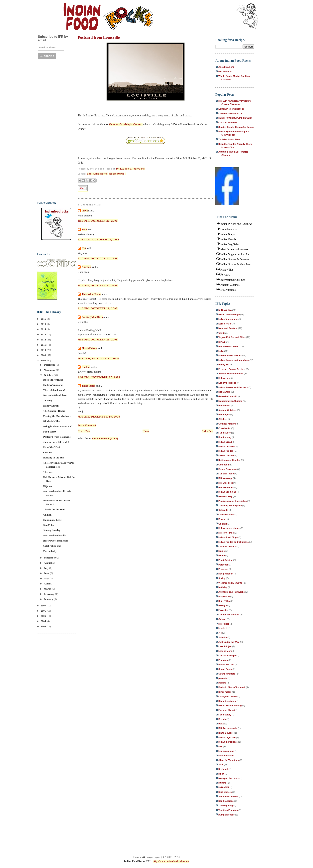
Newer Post (84, 431)
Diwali (222, 342)
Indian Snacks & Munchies (236, 264)
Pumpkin (223, 660)
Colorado (223, 510)
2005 (44, 616)
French (222, 719)
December (50, 365)
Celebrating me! (52, 546)
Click (221, 333)
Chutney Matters (227, 424)
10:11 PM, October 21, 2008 (98, 358)
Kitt (84, 248)
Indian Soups (228, 234)
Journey (48, 400)
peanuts (223, 678)
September (50, 558)
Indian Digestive (227, 737)
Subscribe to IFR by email (53, 38)
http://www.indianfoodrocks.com (171, 861)
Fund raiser (224, 433)
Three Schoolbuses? (54, 390)
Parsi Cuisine (225, 560)
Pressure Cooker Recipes (232, 369)
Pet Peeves (224, 406)
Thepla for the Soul (54, 509)
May (47, 578)
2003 (44, 626)
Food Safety (50, 432)
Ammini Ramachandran (231, 374)
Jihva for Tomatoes (229, 760)
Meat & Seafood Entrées (234, 249)
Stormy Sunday (52, 530)
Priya (85, 211)
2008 (44, 360)
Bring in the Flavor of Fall (58, 426)
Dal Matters (224, 392)
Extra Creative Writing (230, 705)
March (48, 589)
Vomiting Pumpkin (228, 810)
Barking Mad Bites (92, 317)
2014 (44, 329)
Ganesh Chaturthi (228, 396)
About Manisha (226, 67)
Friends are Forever (229, 615)
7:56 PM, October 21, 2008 (98, 340)
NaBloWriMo (117, 174)
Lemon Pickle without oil (231, 109)
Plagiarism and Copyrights (233, 501)
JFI (220, 633)
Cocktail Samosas (228, 122)
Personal (223, 565)
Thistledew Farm (91, 294)
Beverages (224, 415)
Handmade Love (52, 520)
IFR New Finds (226, 533)
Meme (222, 556)
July (47, 568)
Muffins (222, 783)
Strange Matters (227, 674)
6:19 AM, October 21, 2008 (98, 285)
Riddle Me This (52, 421)
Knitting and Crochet (229, 460)
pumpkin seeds (226, 815)
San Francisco (226, 801)
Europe (222, 519)
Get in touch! (225, 71)
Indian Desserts (227, 446)
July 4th (223, 637)
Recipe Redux (226, 574)
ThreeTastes (88, 386)
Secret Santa (225, 669)
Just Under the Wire (229, 642)
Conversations (226, 515)
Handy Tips (227, 270)
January (49, 599)
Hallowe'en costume (229, 528)
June (47, 573)
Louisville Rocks (97, 174)
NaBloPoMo (225, 324)
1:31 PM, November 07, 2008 (99, 377)
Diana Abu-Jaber (227, 701)
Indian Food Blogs (228, 537)
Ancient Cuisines (230, 285)
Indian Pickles (226, 451)
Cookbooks (224, 428)
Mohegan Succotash (229, 778)
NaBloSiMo (224, 787)
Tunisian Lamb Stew (229, 139)
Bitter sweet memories (55, 541)
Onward (48, 452)
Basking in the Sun (53, 458)
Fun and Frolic (226, 474)
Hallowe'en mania (53, 385)
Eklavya (223, 605)
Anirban (86, 267)
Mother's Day (225, 496)
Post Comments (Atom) (105, 438)
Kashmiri (223, 769)
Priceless (223, 569)
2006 (44, 611)
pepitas (222, 683)
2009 (44, 355)
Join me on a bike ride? (56, 442)
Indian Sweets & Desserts (235, 259)
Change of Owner (228, 696)
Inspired (223, 628)
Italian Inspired (226, 756)
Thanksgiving (226, 806)
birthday (223, 587)
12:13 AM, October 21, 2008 (98, 240)
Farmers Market (227, 710)
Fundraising (225, 437)
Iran (220, 746)
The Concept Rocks (54, 411)
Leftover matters (227, 547)
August (48, 563)
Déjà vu (47, 486)
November (50, 370)
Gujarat (222, 619)
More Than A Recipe (229, 314)
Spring (222, 578)
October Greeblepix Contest (126, 124)
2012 (44, 340)
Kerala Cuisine (226, 455)
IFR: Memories (226, 487)
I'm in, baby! (50, 551)
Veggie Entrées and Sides (232, 337)
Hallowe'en (224, 378)
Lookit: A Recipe (227, 656)
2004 (44, 621)
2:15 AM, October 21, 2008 (98, 258)
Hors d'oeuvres (229, 229)
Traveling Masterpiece (230, 506)
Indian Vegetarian (228, 319)
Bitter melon (225, 692)
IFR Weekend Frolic (54, 535)
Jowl (221, 765)
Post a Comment (87, 425)
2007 (44, 606)
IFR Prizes (224, 624)
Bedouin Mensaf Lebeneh (232, 687)
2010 (44, 350)
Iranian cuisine (226, 751)
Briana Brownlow (227, 469)
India (221, 351)
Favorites (223, 610)
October (49, 375)
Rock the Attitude (53, 380)
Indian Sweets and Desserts (233, 387)
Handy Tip (224, 365)
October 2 (224, 465)
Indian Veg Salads (230, 244)
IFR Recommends (228, 728)
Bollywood (224, 596)
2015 (44, 324)
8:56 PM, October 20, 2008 (98, 221)
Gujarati (223, 524)
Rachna (86, 367)
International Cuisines (233, 280)
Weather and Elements (230, 583)
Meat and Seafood (228, 328)
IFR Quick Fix (225, 483)
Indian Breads (228, 239)
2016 (44, 319)
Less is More (225, 651)
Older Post (208, 431)
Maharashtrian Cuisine (230, 401)
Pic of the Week (52, 447)
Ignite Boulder (226, 733)
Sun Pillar (49, 525)
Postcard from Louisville (57, 437)
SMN (85, 229)
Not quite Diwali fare (55, 395)
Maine (222, 551)
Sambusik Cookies (228, 797)
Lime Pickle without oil (230, 113)
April (47, 584)
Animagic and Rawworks (232, 592)
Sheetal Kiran (89, 348)
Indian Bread (225, 442)
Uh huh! (48, 515)
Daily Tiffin (224, 601)
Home (146, 431)
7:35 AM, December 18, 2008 (99, 417)
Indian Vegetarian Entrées (235, 254)
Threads (48, 472)
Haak (221, 724)
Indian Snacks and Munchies (234, 360)
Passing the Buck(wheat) (57, 416)
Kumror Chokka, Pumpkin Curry (235, 118)
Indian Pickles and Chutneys (236, 224)
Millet (221, 774)
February (50, 594)
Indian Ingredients (228, 742)
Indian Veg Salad (227, 492)
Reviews (225, 275)
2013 (44, 334)
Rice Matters (225, 792)
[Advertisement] (53, 131)
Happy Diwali (51, 406)
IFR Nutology (228, 290)
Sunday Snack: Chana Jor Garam (236, 127)
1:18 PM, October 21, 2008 (98, 308)
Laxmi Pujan (225, 646)
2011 (44, 345)
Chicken (223, 419)
